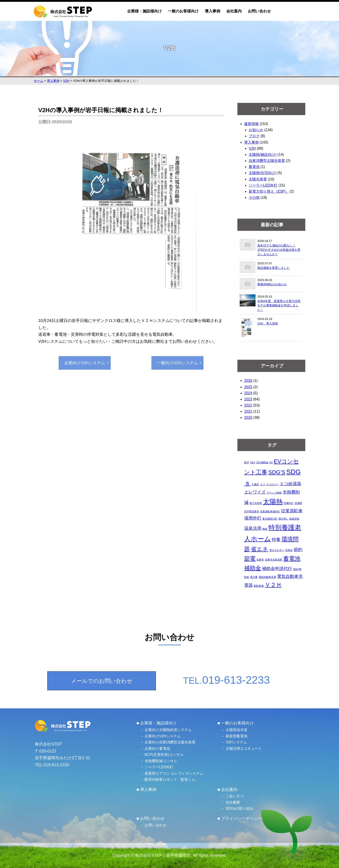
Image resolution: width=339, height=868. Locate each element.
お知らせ (256, 130)
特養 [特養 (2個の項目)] (276, 540)
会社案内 (234, 11)
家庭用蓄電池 (236, 736)
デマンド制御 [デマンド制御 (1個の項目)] (274, 493)
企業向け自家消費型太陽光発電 (170, 742)
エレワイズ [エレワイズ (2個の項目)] (255, 492)
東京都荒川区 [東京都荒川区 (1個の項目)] (270, 519)
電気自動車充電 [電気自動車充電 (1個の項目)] (267, 577)
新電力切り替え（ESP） (269, 191)
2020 (248, 417)
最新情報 (251, 124)
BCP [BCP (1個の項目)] (247, 462)
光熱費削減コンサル (161, 761)
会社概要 (233, 802)
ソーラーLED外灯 (263, 185)
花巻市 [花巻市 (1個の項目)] (260, 560)
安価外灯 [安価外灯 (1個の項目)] (289, 503)
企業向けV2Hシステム (85, 363)
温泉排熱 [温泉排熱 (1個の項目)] (294, 519)
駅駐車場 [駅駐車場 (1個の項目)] (259, 586)
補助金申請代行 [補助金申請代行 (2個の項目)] (277, 569)
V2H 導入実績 (267, 323)
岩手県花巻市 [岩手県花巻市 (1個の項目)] (252, 511)
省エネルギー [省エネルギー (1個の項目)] (277, 550)
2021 (248, 411)
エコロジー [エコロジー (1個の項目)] (272, 484)
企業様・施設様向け (144, 11)
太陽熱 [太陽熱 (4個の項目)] (273, 502)
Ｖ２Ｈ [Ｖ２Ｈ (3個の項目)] (273, 585)
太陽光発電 (258, 179)
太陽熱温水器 (236, 730)
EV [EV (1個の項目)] (271, 462)
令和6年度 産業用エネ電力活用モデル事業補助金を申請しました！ (279, 305)
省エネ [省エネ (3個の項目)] (259, 549)
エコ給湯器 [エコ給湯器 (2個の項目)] (290, 484)
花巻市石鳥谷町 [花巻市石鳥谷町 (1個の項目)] (274, 560)
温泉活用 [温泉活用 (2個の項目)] (253, 528)
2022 (248, 405)
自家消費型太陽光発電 (267, 161)
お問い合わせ (259, 11)
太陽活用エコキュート (244, 748)
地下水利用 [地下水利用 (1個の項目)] (256, 503)
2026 (248, 381)
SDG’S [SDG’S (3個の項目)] (277, 472)
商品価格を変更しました (273, 268)
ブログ (254, 136)
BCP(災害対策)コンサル (164, 754)
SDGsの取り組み (240, 808)
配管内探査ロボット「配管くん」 (172, 779)
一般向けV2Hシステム (177, 363)
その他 (254, 197)
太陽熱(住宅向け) (263, 173)
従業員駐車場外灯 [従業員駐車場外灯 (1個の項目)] (270, 511)
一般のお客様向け (183, 11)
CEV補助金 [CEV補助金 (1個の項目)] (262, 462)
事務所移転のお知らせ (272, 284)
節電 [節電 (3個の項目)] (250, 559)
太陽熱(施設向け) (263, 155)
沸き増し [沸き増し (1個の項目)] (283, 519)
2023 (248, 399)
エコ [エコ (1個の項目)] (263, 484)
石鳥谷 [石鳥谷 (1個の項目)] (289, 550)
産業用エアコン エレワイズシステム (174, 773)
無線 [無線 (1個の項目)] (265, 529)
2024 (248, 393)
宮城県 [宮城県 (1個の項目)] (298, 503)
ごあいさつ (235, 796)
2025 (248, 387)
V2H (252, 148)
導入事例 (212, 11)
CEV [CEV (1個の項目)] (253, 462)
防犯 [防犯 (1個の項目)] (247, 577)
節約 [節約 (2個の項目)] (298, 550)
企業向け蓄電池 (157, 748)
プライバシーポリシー (241, 818)
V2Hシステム (236, 742)
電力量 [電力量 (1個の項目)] (254, 577)
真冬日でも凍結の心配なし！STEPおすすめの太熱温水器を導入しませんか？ (279, 250)
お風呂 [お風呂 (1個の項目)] (255, 484)
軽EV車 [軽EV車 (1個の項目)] (297, 569)
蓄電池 (254, 167)
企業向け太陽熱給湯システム (168, 730)
